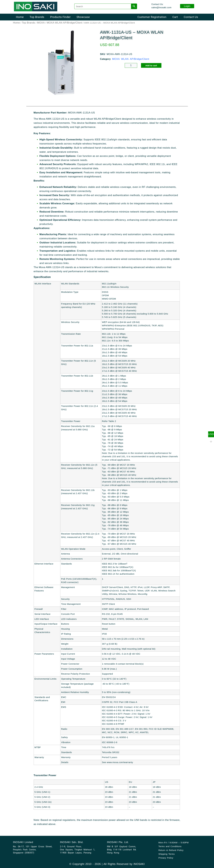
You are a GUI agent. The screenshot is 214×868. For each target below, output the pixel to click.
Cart (175, 17)
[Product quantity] (131, 66)
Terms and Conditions (170, 846)
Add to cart (151, 66)
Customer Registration (152, 17)
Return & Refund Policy (171, 850)
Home (20, 17)
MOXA (41, 23)
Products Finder (60, 17)
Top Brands (37, 17)
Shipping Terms (167, 854)
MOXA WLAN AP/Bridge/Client (64, 23)
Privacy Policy (166, 858)
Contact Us (191, 17)
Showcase (83, 17)
